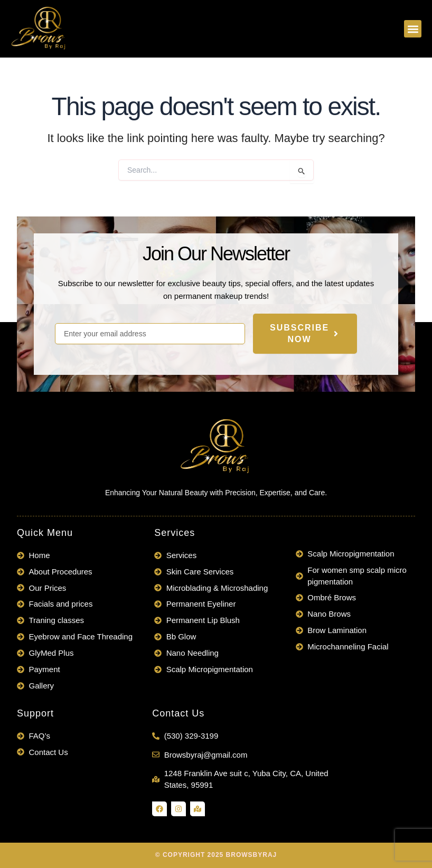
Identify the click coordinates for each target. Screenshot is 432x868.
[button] (413, 29)
